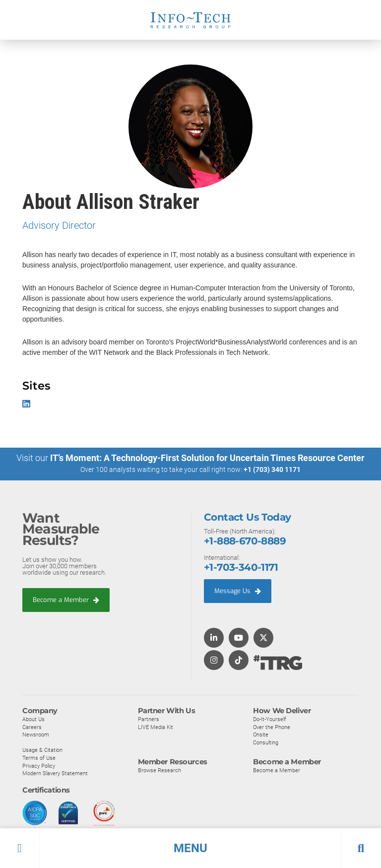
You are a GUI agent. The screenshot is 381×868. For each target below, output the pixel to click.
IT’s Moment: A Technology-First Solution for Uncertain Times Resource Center (207, 458)
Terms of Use (39, 757)
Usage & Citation (42, 750)
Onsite (261, 734)
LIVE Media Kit (156, 727)
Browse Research (159, 770)
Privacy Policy (39, 765)
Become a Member (66, 599)
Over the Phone (272, 727)
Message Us (238, 590)
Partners (149, 719)
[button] (190, 848)
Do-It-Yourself (270, 719)
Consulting (266, 742)
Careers (32, 727)
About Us (33, 719)
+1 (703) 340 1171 (272, 469)
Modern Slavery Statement (55, 773)
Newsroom (36, 734)
